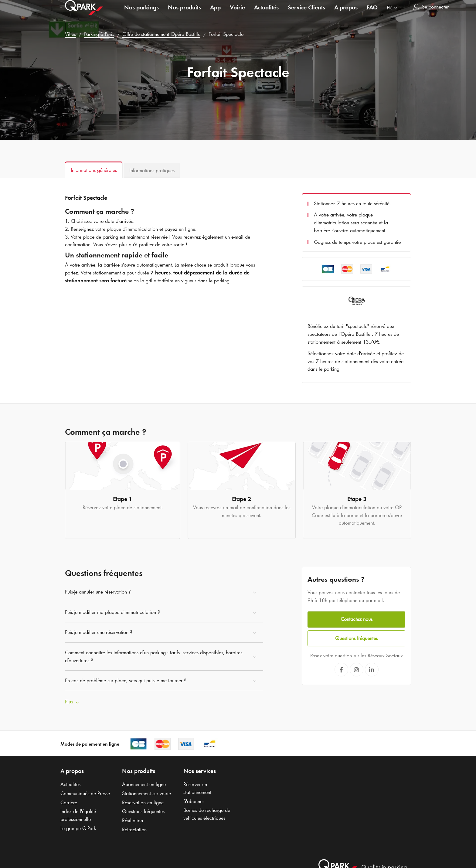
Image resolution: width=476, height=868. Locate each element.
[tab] (94, 170)
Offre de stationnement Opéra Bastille (161, 34)
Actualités (266, 13)
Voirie (237, 13)
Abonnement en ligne (144, 783)
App (215, 13)
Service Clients (306, 13)
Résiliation (133, 819)
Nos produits (184, 13)
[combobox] (393, 14)
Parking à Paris (99, 34)
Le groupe (78, 827)
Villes (70, 34)
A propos (346, 13)
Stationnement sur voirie (146, 792)
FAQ (372, 13)
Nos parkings (141, 13)
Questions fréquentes (356, 636)
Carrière (69, 801)
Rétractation (134, 828)
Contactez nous (357, 618)
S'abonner (194, 800)
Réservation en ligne (143, 801)
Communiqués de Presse (85, 792)
